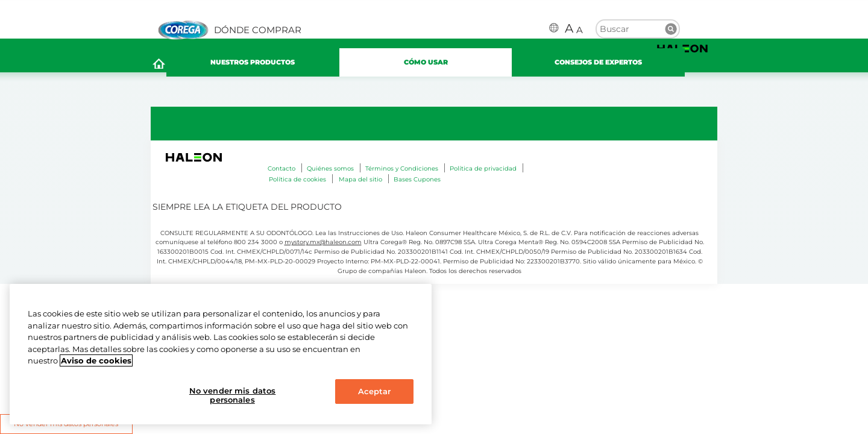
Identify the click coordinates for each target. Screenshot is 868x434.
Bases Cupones (417, 185)
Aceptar (375, 391)
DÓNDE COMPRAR (258, 30)
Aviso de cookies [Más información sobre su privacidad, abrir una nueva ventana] (96, 360)
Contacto (281, 174)
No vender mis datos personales (232, 395)
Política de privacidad (483, 174)
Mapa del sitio (360, 185)
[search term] (638, 28)
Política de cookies (297, 185)
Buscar (671, 29)
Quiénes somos (330, 174)
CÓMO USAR (442, 65)
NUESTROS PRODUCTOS (269, 65)
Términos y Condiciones (402, 174)
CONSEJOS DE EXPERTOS (615, 66)
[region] (221, 354)
